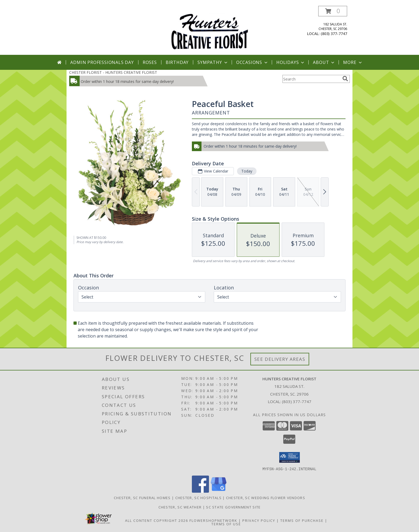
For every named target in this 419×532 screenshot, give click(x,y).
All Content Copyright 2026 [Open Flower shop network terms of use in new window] (157, 520)
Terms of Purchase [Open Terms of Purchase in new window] (302, 520)
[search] (345, 79)
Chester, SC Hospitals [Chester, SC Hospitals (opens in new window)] (198, 497)
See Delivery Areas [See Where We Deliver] (280, 359)
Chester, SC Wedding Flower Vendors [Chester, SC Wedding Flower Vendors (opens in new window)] (266, 497)
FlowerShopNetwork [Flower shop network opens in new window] (213, 520)
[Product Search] (311, 79)
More (353, 62)
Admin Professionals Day (102, 62)
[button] (333, 11)
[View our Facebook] (200, 491)
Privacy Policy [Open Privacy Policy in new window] (259, 520)
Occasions (252, 62)
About (324, 62)
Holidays (291, 62)
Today (247, 171)
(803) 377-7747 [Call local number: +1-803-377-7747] (334, 34)
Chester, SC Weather (180, 507)
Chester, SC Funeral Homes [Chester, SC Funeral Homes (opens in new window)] (142, 497)
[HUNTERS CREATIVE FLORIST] (210, 30)
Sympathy (213, 62)
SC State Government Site (233, 507)
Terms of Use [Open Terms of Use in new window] (226, 524)
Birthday (177, 62)
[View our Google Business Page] (219, 491)
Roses (150, 62)
